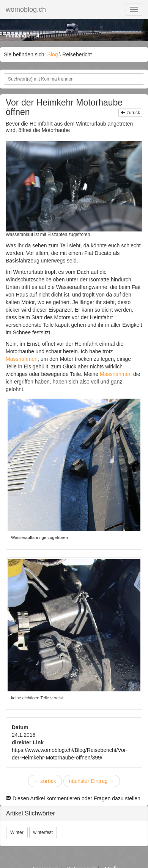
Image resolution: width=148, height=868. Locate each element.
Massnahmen (22, 359)
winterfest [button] (43, 832)
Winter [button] (17, 832)
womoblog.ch (26, 9)
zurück (130, 113)
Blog (52, 54)
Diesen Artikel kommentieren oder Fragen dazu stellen (73, 798)
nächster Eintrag (92, 781)
